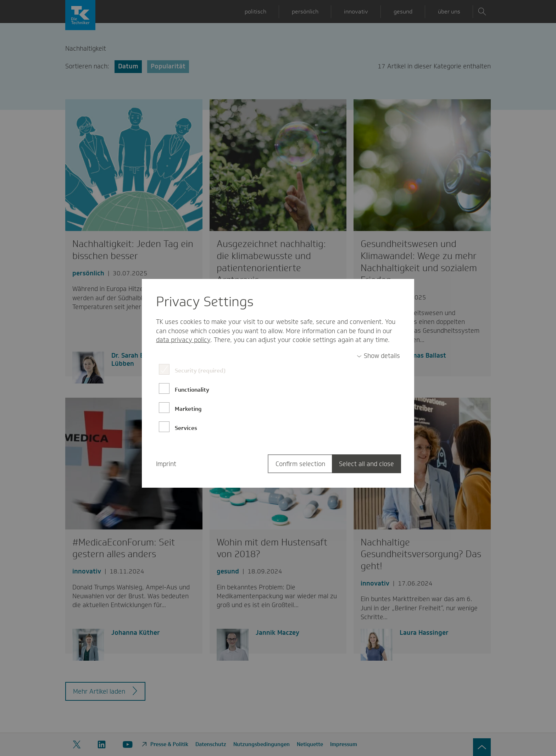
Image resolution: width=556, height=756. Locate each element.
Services (186, 428)
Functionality (192, 390)
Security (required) (200, 371)
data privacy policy (183, 340)
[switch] (378, 356)
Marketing (188, 409)
